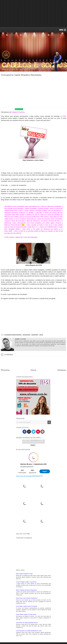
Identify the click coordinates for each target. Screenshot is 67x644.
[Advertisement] (33, 14)
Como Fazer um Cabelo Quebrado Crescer (27, 575)
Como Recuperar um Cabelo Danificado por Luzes (29, 583)
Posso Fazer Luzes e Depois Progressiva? (27, 550)
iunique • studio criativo (38, 639)
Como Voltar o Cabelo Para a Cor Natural (26, 558)
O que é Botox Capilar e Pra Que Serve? (26, 567)
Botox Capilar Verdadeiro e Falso (24, 526)
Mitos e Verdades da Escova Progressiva (26, 542)
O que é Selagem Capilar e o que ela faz (26, 534)
